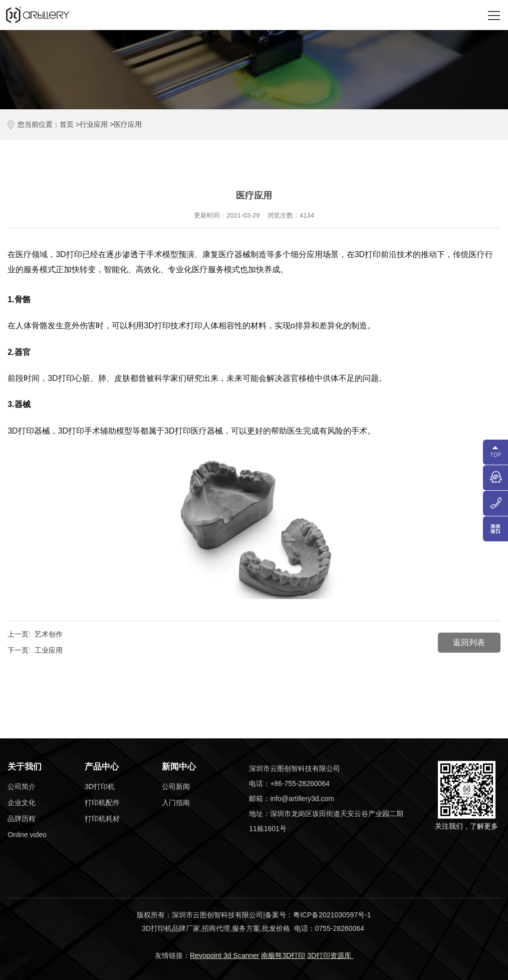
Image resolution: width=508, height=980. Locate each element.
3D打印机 (100, 787)
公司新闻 (176, 787)
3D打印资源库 (330, 955)
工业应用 (49, 650)
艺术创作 (49, 634)
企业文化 (22, 803)
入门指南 (176, 803)
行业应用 (94, 124)
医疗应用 (128, 124)
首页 (67, 124)
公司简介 (22, 787)
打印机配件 (102, 803)
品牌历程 (22, 819)
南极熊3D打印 (283, 955)
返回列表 (469, 642)
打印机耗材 (102, 819)
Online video (27, 835)
